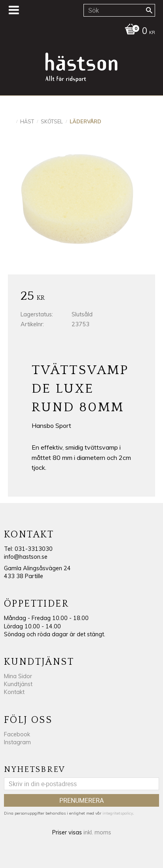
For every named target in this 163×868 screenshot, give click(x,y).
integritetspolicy (118, 813)
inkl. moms (97, 832)
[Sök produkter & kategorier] (119, 10)
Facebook (17, 734)
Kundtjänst (18, 684)
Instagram (17, 742)
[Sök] (149, 10)
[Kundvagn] (80, 32)
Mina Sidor (18, 676)
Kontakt (14, 692)
